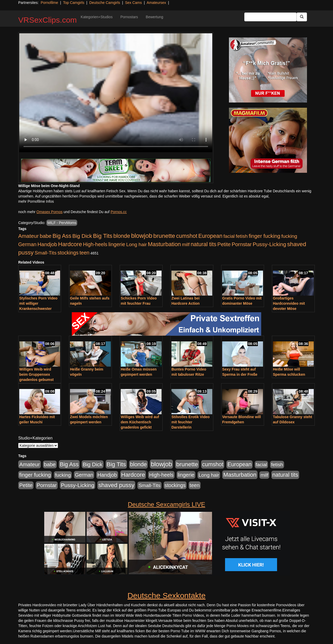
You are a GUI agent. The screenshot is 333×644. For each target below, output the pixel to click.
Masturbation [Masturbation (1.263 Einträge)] (164, 244)
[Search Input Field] (270, 17)
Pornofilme (49, 3)
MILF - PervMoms (62, 223)
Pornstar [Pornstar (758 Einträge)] (242, 244)
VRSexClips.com (47, 20)
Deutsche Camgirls (105, 3)
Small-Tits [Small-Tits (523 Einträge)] (46, 253)
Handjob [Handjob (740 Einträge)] (47, 244)
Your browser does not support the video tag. (116, 93)
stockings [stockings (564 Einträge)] (68, 253)
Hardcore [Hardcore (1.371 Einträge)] (70, 244)
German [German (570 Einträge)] (27, 244)
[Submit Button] (302, 17)
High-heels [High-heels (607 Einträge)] (95, 244)
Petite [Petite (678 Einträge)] (224, 244)
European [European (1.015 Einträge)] (210, 236)
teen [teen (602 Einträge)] (85, 253)
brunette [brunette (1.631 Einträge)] (164, 236)
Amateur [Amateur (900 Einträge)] (28, 236)
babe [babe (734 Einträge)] (46, 236)
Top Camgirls (74, 3)
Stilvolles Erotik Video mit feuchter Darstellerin (191, 422)
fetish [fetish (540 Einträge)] (242, 236)
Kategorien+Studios (97, 17)
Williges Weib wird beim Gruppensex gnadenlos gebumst (36, 374)
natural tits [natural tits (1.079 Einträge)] (204, 244)
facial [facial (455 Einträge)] (229, 236)
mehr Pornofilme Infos (36, 201)
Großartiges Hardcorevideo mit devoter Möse (289, 303)
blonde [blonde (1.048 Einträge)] (122, 236)
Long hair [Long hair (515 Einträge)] (136, 244)
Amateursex (156, 3)
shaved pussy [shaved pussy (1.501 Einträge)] (116, 485)
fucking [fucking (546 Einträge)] (289, 236)
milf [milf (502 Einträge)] (186, 244)
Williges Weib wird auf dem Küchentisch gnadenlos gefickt (140, 422)
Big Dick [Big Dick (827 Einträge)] (82, 236)
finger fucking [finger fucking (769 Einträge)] (264, 236)
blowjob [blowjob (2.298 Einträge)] (142, 236)
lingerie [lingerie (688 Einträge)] (117, 244)
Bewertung (154, 17)
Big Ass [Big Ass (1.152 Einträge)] (62, 236)
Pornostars (129, 17)
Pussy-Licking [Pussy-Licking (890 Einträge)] (269, 244)
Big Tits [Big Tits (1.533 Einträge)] (103, 236)
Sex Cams (134, 3)
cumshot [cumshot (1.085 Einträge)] (187, 236)
